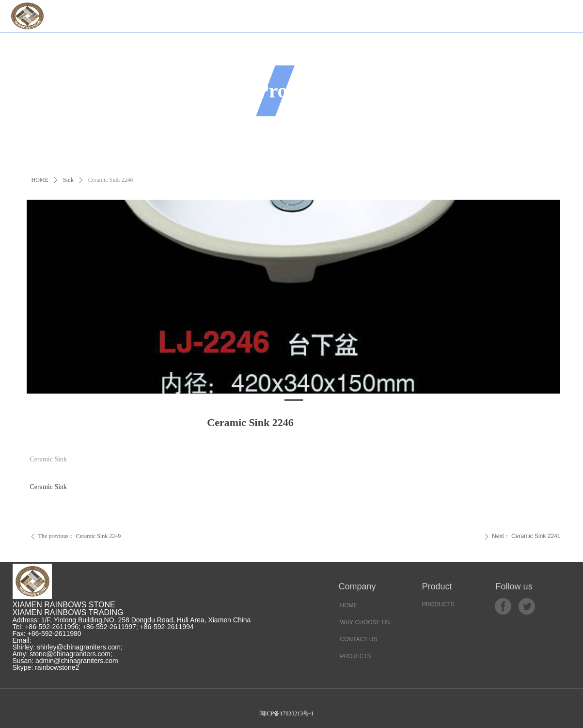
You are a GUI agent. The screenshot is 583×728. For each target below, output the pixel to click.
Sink (68, 180)
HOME (40, 180)
